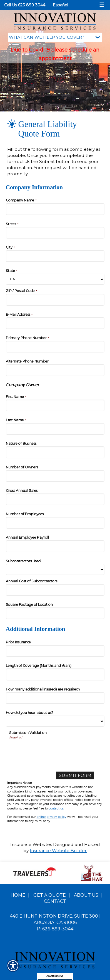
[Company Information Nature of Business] (55, 452)
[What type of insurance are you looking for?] (55, 37)
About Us (86, 895)
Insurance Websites (31, 844)
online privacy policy (52, 817)
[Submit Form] (75, 775)
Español (60, 5)
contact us (56, 808)
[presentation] (51, 750)
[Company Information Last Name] (55, 429)
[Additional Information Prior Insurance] (55, 651)
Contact (55, 901)
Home (18, 895)
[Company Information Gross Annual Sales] (55, 499)
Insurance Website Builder (58, 851)
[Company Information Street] (55, 233)
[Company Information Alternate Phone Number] (55, 370)
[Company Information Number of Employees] (55, 523)
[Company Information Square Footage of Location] (55, 613)
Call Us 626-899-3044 (25, 5)
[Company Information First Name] (55, 405)
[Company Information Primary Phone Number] (55, 347)
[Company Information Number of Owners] (55, 476)
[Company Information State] (55, 279)
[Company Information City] (55, 256)
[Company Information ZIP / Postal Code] (55, 300)
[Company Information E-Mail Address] (55, 323)
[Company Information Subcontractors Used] (55, 570)
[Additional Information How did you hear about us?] (55, 721)
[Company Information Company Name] (55, 209)
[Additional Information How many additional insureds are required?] (55, 698)
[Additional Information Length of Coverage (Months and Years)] (55, 674)
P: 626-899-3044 (55, 929)
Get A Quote (50, 895)
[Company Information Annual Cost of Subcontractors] (55, 590)
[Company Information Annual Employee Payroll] (55, 546)
